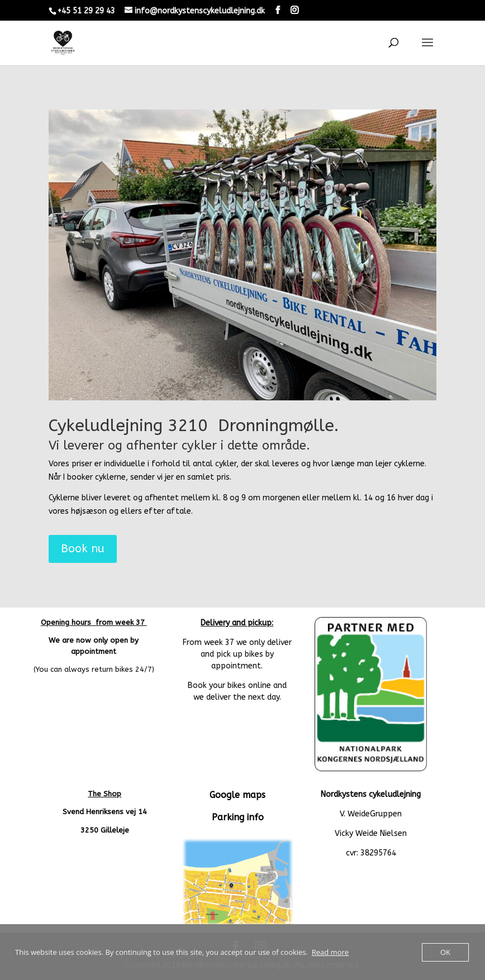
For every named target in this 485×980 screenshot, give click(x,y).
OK (445, 952)
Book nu (83, 549)
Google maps (237, 795)
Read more (330, 952)
